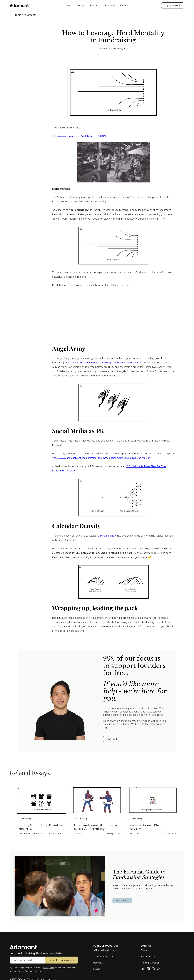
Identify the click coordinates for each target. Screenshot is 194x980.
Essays (97, 969)
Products (110, 5)
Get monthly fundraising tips (62, 960)
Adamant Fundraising (104, 956)
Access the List (122, 900)
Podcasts (95, 5)
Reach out (111, 739)
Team (144, 950)
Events (124, 5)
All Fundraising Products (105, 950)
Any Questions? (173, 5)
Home (70, 5)
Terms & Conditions (151, 963)
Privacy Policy (148, 956)
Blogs (81, 5)
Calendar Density (107, 536)
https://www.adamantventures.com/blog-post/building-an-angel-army (103, 363)
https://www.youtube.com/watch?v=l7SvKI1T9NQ (80, 136)
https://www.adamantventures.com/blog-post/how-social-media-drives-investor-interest (101, 458)
